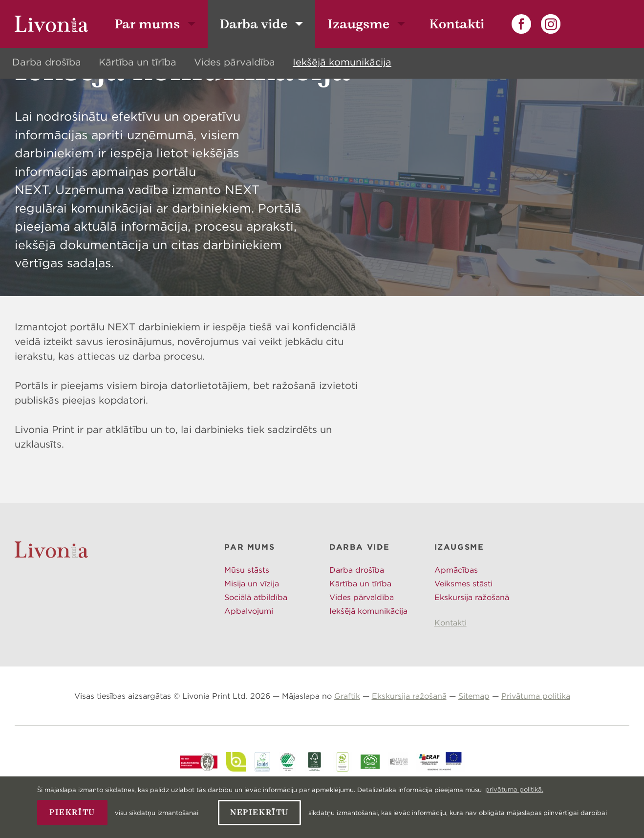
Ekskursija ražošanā (472, 637)
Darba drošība (47, 62)
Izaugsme (358, 24)
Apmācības (456, 610)
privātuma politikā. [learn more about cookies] (514, 789)
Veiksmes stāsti (463, 623)
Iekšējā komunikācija (342, 62)
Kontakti (457, 24)
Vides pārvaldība (235, 62)
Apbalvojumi (249, 651)
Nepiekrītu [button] (259, 812)
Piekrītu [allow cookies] (72, 812)
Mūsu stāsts (247, 610)
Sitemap (474, 736)
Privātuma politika (536, 736)
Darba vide (254, 24)
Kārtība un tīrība (138, 62)
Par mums (147, 24)
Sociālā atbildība (256, 637)
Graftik (347, 736)
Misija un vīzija (252, 623)
